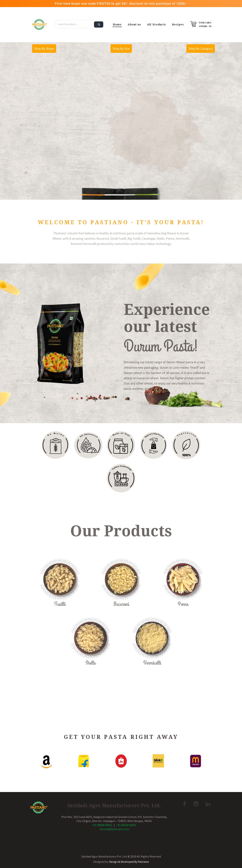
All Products (157, 24)
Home (117, 24)
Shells (91, 672)
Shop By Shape (44, 49)
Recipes (178, 24)
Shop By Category (201, 49)
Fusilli (60, 614)
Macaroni (121, 614)
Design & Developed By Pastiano (129, 862)
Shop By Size (121, 49)
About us (134, 24)
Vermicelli (152, 672)
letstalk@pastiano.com (114, 829)
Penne (183, 614)
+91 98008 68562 (102, 825)
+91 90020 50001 (126, 825)
